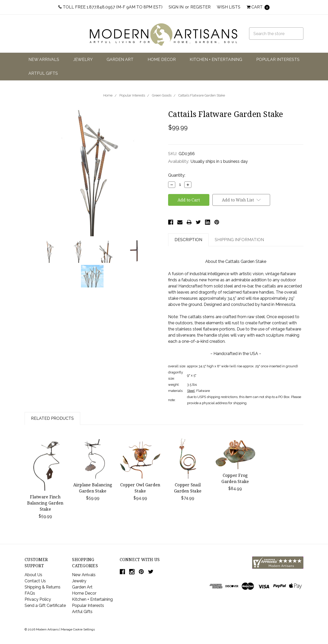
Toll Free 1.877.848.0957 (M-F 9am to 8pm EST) (110, 7)
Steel (191, 391)
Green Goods (162, 95)
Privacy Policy (38, 599)
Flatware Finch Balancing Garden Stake (45, 503)
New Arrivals (44, 60)
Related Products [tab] (52, 418)
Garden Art (120, 60)
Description (188, 240)
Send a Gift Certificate (45, 605)
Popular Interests (278, 60)
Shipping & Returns (43, 587)
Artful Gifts (43, 73)
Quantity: (177, 175)
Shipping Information (239, 240)
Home (108, 95)
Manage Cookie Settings (78, 629)
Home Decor (162, 60)
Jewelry (83, 60)
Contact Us (35, 581)
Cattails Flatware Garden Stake (202, 95)
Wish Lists (229, 7)
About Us (33, 575)
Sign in (176, 7)
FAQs (30, 593)
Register (201, 7)
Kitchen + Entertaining (216, 60)
